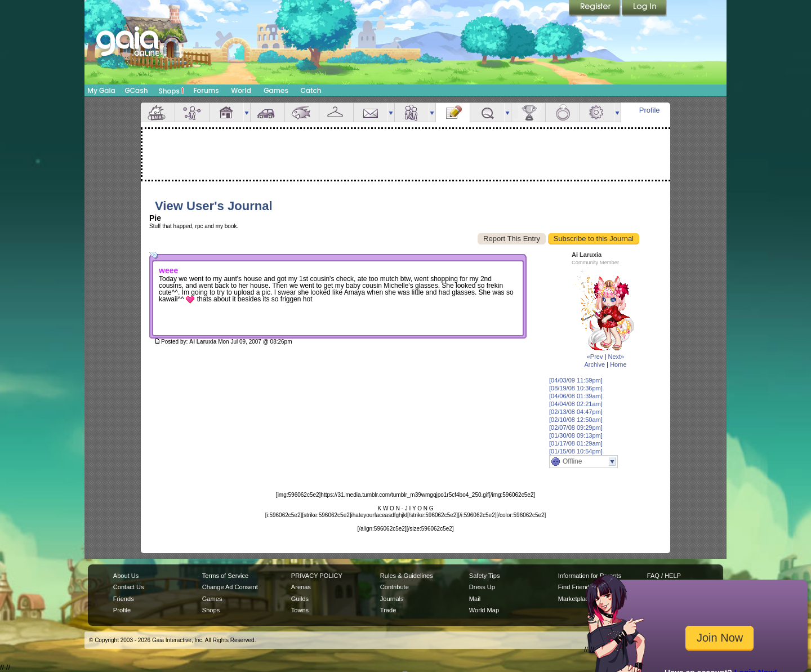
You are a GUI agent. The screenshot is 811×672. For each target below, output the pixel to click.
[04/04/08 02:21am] (576, 404)
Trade (388, 610)
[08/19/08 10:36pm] (576, 388)
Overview (158, 112)
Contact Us (129, 587)
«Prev (595, 357)
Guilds (300, 599)
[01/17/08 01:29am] (576, 443)
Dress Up (482, 587)
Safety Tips (485, 576)
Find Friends (575, 587)
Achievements (528, 112)
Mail (371, 112)
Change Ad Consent (230, 587)
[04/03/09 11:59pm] (576, 380)
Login (644, 8)
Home (618, 364)
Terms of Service (225, 576)
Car (268, 112)
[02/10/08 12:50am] (576, 420)
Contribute (395, 587)
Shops (171, 91)
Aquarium (302, 112)
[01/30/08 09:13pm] (576, 435)
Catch (311, 90)
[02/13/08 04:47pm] (576, 412)
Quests (487, 112)
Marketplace (575, 599)
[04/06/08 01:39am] (576, 396)
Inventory (336, 112)
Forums (206, 90)
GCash (137, 90)
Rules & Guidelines (407, 576)
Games (276, 90)
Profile (650, 110)
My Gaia (101, 90)
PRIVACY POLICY (317, 576)
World (241, 90)
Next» (616, 357)
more (247, 112)
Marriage (563, 112)
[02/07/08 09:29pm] (576, 428)
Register (595, 8)
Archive (594, 364)
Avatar (192, 112)
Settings (597, 112)
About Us (126, 576)
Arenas (301, 587)
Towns (300, 610)
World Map (484, 610)
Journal (453, 112)
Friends (412, 112)
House (226, 112)
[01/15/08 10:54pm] (576, 451)
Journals (392, 599)
